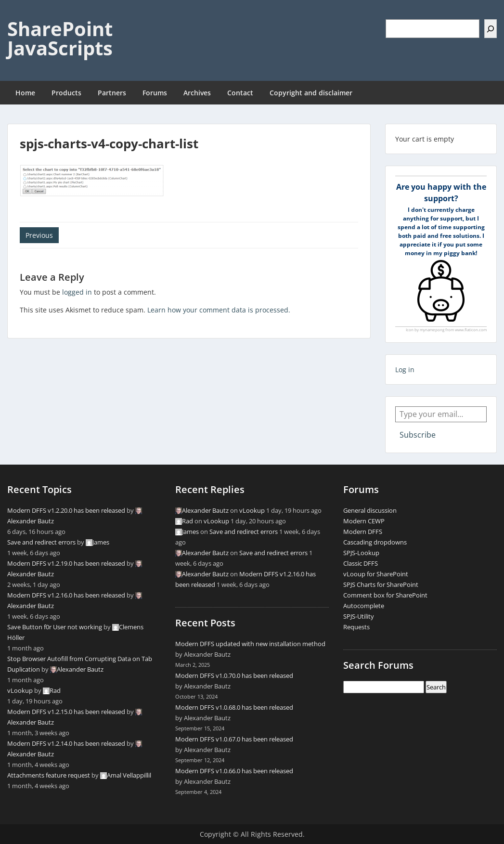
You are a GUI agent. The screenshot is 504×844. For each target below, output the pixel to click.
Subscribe (418, 435)
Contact (240, 93)
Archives (197, 93)
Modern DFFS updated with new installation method (250, 644)
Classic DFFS (361, 563)
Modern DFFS (363, 532)
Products (66, 93)
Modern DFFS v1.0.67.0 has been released (234, 739)
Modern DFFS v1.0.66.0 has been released (234, 771)
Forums (155, 93)
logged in (77, 292)
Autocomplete (364, 606)
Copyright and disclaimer (311, 93)
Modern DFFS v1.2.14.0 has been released (66, 743)
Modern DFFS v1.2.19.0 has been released (66, 563)
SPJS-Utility (359, 616)
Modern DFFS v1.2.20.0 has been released (66, 510)
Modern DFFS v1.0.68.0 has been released (234, 707)
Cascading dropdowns (375, 542)
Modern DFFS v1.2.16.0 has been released (66, 595)
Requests (356, 627)
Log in (405, 370)
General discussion (370, 510)
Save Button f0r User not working (55, 627)
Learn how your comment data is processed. (219, 310)
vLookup (20, 690)
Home (25, 93)
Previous (39, 235)
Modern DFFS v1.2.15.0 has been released (66, 712)
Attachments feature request (49, 775)
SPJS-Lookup (361, 553)
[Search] (491, 29)
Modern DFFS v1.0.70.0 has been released (234, 675)
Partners (112, 93)
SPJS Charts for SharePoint (381, 584)
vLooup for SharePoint (376, 574)
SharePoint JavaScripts (60, 38)
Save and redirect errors (41, 542)
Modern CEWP (364, 521)
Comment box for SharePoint (385, 595)
